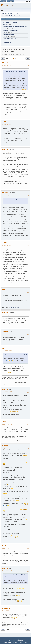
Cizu (4, 289)
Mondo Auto (5, 24)
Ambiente (5, 32)
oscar (4, 422)
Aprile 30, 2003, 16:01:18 (7, 334)
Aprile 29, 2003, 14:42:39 (7, 152)
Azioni (28, 58)
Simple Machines (19, 641)
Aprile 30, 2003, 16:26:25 (7, 351)
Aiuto (10, 639)
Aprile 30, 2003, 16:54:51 (7, 392)
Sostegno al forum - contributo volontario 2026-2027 (15, 27)
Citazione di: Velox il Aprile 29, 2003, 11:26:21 (15, 71)
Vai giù (3, 58)
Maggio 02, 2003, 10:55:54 (8, 611)
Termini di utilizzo (15, 639)
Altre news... (5, 44)
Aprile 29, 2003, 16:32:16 (7, 292)
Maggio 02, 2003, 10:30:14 (8, 548)
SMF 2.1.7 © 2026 (12, 641)
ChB (4, 348)
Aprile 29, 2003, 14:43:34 (7, 195)
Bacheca (4, 28)
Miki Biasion (6, 546)
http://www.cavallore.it (15, 307)
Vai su (3, 630)
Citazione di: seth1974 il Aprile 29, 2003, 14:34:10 (16, 199)
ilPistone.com (7, 5)
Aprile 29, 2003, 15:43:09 (7, 245)
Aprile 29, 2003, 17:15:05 (7, 315)
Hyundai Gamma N (8, 42)
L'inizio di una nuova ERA (9, 38)
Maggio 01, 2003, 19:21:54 (8, 424)
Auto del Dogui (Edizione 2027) (11, 23)
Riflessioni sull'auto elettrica (10, 31)
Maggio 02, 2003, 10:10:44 (8, 448)
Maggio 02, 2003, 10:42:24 (8, 571)
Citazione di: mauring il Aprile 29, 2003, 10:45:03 (16, 355)
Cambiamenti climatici (8, 35)
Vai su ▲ (21, 639)
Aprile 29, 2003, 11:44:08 (7, 65)
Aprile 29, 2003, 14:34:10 (7, 125)
